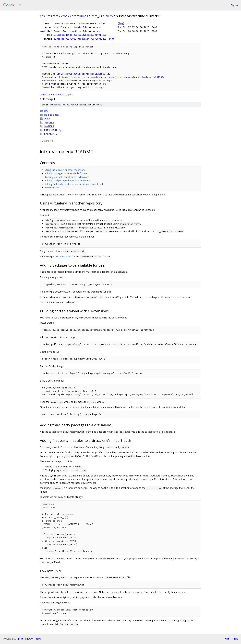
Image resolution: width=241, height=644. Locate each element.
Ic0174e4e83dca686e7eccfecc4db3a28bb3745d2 (84, 74)
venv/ (47, 119)
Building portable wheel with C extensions (67, 177)
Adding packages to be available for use (66, 173)
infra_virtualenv (102, 16)
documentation (63, 256)
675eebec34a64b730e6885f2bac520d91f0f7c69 (80, 35)
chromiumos (79, 16)
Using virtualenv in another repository (65, 170)
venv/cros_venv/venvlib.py (54, 95)
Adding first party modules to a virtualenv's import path (74, 184)
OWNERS (49, 126)
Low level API (52, 187)
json (235, 639)
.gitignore (49, 122)
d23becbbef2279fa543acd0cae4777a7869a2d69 (80, 39)
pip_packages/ (52, 115)
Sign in (234, 5)
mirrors (53, 16)
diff (112, 39)
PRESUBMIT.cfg (53, 130)
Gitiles (20, 639)
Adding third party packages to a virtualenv (68, 180)
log (121, 23)
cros (64, 16)
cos (42, 16)
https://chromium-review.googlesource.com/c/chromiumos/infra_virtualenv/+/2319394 (112, 77)
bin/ (46, 111)
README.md (51, 134)
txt (227, 639)
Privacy (29, 639)
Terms (38, 639)
